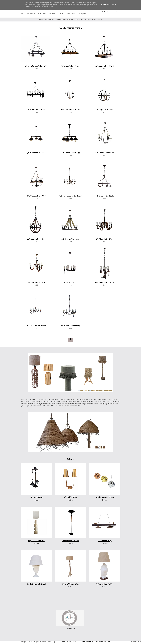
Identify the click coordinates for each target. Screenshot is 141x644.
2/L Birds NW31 (105, 542)
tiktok (120, 11)
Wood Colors (31, 14)
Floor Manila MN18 (70, 542)
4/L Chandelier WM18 (105, 66)
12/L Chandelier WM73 (36, 110)
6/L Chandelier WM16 (36, 327)
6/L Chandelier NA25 (36, 240)
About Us (52, 14)
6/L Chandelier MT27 (36, 196)
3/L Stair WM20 (36, 498)
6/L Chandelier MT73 (70, 110)
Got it (114, 5)
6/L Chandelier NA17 (105, 240)
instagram (117, 11)
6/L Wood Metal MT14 (71, 327)
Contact (60, 14)
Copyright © (82, 14)
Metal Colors (42, 14)
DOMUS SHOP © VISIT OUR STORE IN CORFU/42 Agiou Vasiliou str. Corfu (86, 643)
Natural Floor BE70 (70, 585)
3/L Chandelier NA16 (36, 283)
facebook (114, 11)
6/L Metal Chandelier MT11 (36, 66)
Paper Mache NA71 (36, 542)
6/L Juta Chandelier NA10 (71, 196)
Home (22, 14)
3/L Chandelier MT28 (105, 153)
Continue (36, 501)
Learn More (105, 5)
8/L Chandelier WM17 (71, 66)
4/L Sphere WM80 (105, 110)
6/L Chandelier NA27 (71, 240)
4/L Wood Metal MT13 (105, 283)
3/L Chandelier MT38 (36, 153)
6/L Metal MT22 (70, 283)
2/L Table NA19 (70, 498)
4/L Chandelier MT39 (71, 153)
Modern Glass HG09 (105, 498)
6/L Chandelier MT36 (105, 196)
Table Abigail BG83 (105, 585)
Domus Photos (70, 14)
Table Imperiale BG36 (36, 585)
